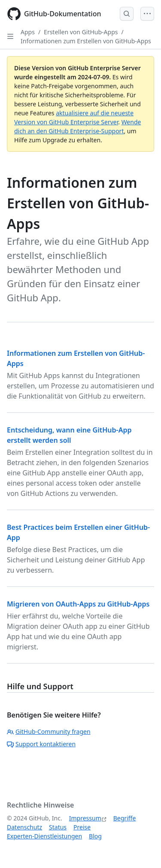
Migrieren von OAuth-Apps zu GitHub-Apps (78, 604)
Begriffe (125, 818)
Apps (28, 32)
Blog (95, 836)
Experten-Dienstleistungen (44, 836)
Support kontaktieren (41, 744)
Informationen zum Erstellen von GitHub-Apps (86, 41)
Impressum (85, 818)
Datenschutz (24, 827)
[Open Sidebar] (10, 36)
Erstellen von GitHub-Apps (81, 32)
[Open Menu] (147, 14)
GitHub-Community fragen (49, 731)
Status (58, 827)
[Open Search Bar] (127, 14)
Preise (82, 827)
